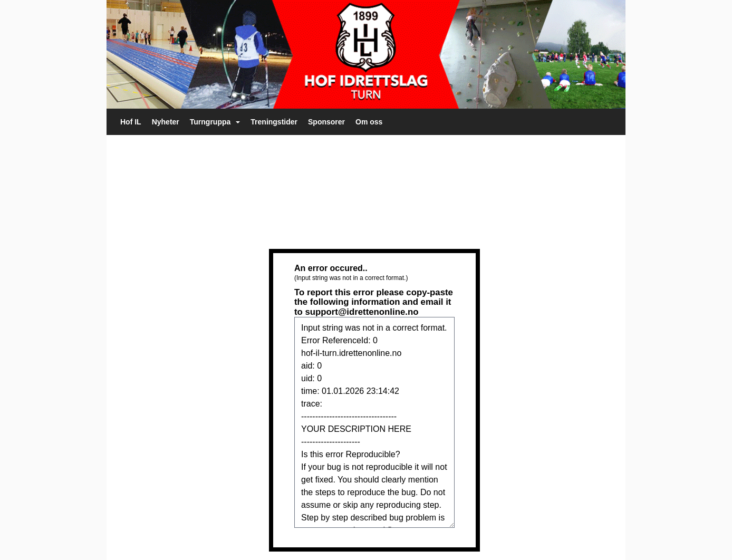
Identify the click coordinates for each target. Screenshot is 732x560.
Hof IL (131, 122)
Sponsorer (326, 122)
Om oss (369, 122)
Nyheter (166, 122)
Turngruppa (215, 122)
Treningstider (274, 122)
